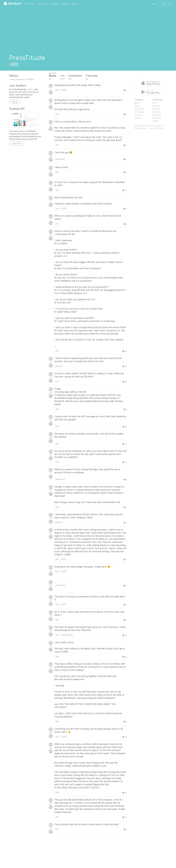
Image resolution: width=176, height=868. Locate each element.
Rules (155, 103)
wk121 (64, 580)
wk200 (64, 90)
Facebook (157, 118)
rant (57, 90)
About (137, 103)
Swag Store (140, 109)
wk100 (64, 762)
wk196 (64, 211)
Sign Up (165, 4)
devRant (138, 126)
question (59, 381)
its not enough (67, 656)
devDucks (139, 115)
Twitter (155, 121)
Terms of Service (157, 128)
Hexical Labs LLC (157, 126)
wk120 (64, 592)
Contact (138, 118)
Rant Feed (29, 4)
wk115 (64, 625)
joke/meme (60, 161)
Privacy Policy (141, 128)
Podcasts (156, 115)
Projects (156, 106)
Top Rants (43, 4)
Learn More (17, 144)
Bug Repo (157, 109)
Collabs (64, 4)
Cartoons (156, 112)
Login (153, 4)
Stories (54, 4)
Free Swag (139, 112)
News (137, 106)
